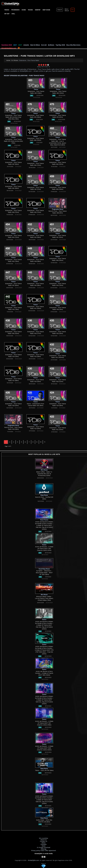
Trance (7, 10)
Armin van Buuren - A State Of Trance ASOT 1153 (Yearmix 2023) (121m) (44, 549)
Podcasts (44, 844)
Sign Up (67, 11)
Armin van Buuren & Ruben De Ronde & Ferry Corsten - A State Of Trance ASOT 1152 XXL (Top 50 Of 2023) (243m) (44, 625)
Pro (73, 10)
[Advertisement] (43, 30)
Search (60, 10)
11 (45, 442)
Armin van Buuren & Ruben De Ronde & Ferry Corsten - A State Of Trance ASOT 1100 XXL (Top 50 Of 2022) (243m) (44, 525)
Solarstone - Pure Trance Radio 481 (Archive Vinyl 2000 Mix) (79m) (13, 117)
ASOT (20, 45)
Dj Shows (51, 45)
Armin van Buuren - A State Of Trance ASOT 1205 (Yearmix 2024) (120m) (44, 748)
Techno (30, 10)
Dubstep (38, 10)
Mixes (43, 843)
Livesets (26, 45)
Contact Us (43, 841)
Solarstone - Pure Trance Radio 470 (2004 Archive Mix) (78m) (13, 141)
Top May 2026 (60, 45)
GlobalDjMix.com (33, 860)
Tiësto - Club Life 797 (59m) (44, 770)
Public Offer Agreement (48, 851)
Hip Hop (7, 14)
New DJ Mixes (35, 45)
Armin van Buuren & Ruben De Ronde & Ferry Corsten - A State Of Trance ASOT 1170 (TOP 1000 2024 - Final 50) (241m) (44, 650)
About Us (44, 840)
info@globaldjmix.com (9, 48)
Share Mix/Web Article (73, 45)
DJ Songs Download (43, 848)
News (44, 846)
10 (41, 442)
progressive (15, 10)
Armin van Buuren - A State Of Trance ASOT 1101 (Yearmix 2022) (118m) (44, 723)
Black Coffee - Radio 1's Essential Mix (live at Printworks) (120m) (44, 474)
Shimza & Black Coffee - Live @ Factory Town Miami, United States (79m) (44, 598)
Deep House (46, 10)
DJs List (44, 45)
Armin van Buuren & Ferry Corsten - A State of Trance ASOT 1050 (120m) (44, 673)
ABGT (15, 45)
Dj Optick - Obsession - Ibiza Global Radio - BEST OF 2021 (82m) (44, 573)
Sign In (67, 9)
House (24, 10)
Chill (13, 14)
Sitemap (43, 849)
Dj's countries (43, 838)
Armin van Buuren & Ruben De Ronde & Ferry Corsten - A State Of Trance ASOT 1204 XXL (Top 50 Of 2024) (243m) (44, 700)
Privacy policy (36, 851)
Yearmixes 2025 (7, 45)
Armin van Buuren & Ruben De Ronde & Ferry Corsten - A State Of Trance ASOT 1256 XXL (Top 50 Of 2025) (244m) (44, 800)
